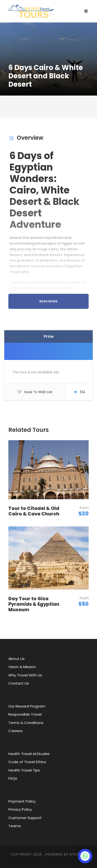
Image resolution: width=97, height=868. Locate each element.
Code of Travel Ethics (27, 762)
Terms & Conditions (26, 723)
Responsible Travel (25, 714)
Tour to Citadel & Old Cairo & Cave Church (34, 511)
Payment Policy (22, 801)
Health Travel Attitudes (29, 754)
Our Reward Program (27, 706)
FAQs (13, 778)
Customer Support (25, 818)
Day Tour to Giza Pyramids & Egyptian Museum (34, 604)
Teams (15, 826)
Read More (48, 301)
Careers (16, 731)
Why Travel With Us (25, 675)
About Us (16, 659)
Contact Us (19, 683)
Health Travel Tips (24, 770)
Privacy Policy (20, 809)
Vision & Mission (22, 667)
